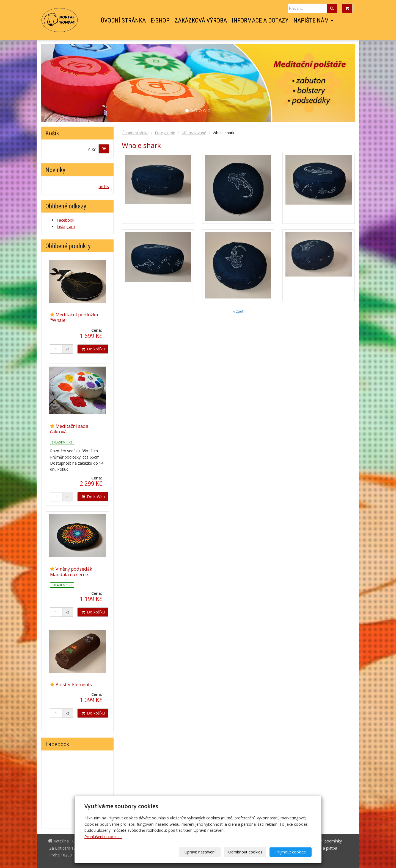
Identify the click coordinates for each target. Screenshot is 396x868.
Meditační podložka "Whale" (74, 317)
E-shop (160, 21)
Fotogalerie (165, 133)
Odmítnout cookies (245, 852)
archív (104, 187)
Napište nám (313, 21)
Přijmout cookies (291, 852)
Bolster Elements (74, 684)
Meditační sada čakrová (69, 429)
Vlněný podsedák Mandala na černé (71, 572)
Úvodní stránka (123, 21)
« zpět (238, 311)
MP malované (194, 133)
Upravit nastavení (200, 852)
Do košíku (93, 349)
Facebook (348, 21)
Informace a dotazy (260, 21)
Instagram (339, 21)
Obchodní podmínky (324, 841)
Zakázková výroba (201, 21)
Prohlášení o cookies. (103, 837)
